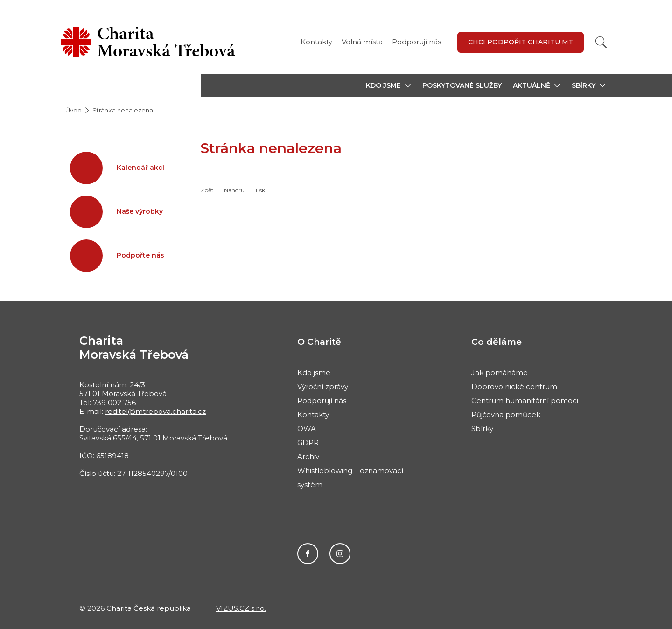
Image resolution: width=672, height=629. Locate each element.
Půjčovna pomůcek (506, 415)
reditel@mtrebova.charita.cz (155, 411)
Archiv (308, 457)
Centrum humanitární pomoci (525, 401)
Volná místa (362, 42)
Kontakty (316, 42)
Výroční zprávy (323, 387)
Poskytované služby (462, 85)
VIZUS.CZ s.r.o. (241, 608)
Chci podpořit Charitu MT (521, 42)
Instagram (340, 554)
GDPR (308, 443)
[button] (388, 85)
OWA (307, 429)
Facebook (308, 554)
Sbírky (482, 429)
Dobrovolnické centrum (514, 387)
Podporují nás (416, 42)
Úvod (73, 110)
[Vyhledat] (601, 42)
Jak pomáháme (500, 373)
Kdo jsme (314, 373)
